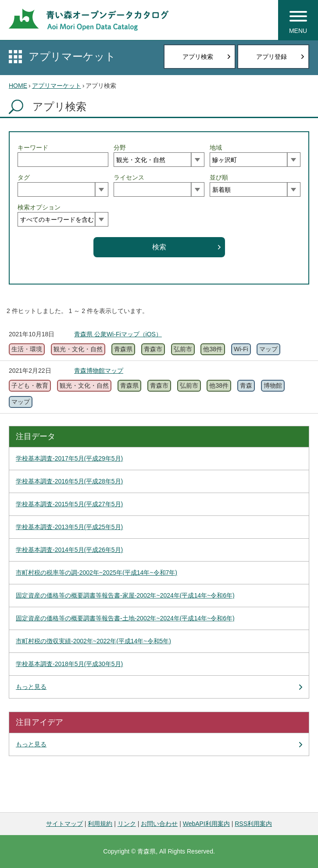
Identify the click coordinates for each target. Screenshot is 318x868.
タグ (24, 177)
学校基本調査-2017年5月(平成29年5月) (69, 458)
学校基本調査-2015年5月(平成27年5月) (69, 504)
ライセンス (129, 177)
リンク (127, 824)
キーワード (33, 148)
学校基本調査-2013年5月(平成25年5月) (69, 527)
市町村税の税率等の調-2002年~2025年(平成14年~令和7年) (96, 573)
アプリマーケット (72, 56)
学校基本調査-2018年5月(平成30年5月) (69, 664)
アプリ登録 (272, 57)
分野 (120, 148)
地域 (216, 148)
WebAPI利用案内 (206, 824)
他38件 (213, 349)
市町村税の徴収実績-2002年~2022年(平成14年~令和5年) (93, 641)
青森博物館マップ (99, 371)
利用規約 (100, 824)
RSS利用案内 (253, 824)
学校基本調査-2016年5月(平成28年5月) (69, 481)
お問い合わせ (159, 824)
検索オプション (39, 207)
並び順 (219, 177)
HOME (18, 86)
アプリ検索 (198, 57)
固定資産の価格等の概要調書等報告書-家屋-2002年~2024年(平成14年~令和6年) (125, 595)
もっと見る (31, 687)
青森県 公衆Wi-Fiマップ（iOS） (118, 334)
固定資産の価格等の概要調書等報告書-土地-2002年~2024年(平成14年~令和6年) (125, 618)
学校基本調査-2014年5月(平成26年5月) (69, 550)
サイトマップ (64, 824)
